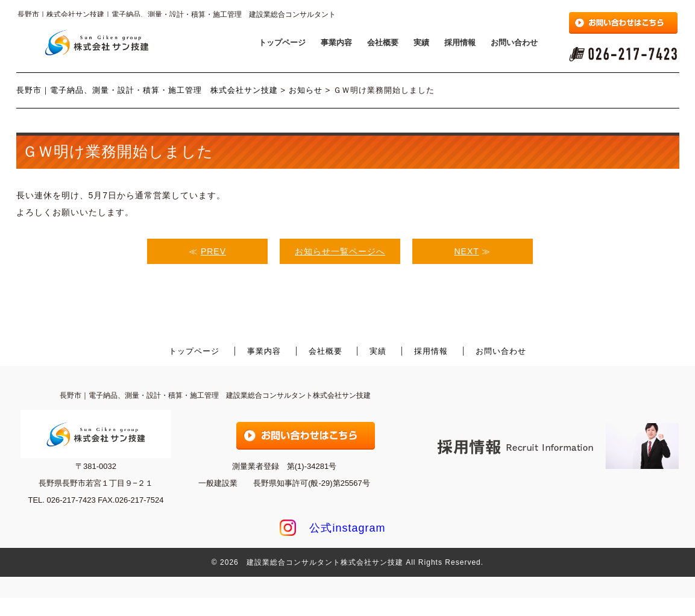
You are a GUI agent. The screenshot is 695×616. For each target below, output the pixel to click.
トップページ (282, 42)
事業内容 (336, 42)
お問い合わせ (514, 42)
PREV (213, 251)
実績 (421, 42)
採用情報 (460, 42)
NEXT (467, 251)
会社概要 (383, 42)
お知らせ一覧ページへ (340, 251)
